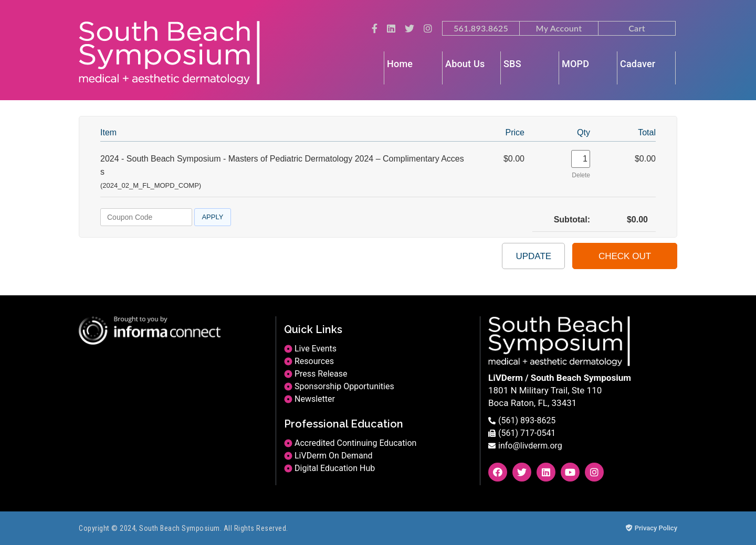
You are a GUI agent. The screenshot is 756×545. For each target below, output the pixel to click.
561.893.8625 (481, 28)
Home (400, 64)
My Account (559, 28)
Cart (637, 28)
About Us (465, 64)
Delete (581, 175)
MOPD (575, 64)
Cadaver (638, 64)
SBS (512, 64)
